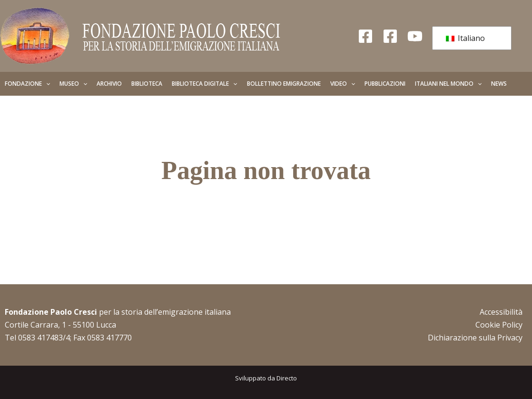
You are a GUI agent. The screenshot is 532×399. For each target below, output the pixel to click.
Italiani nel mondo (448, 84)
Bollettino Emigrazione (284, 84)
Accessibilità (501, 312)
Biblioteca (147, 84)
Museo (73, 84)
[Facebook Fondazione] (365, 36)
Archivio (109, 84)
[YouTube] (415, 36)
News (499, 84)
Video (343, 84)
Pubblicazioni (385, 84)
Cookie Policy (499, 325)
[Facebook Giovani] (390, 36)
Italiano (465, 38)
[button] (46, 84)
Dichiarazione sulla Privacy (475, 338)
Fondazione (27, 84)
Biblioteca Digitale (204, 84)
